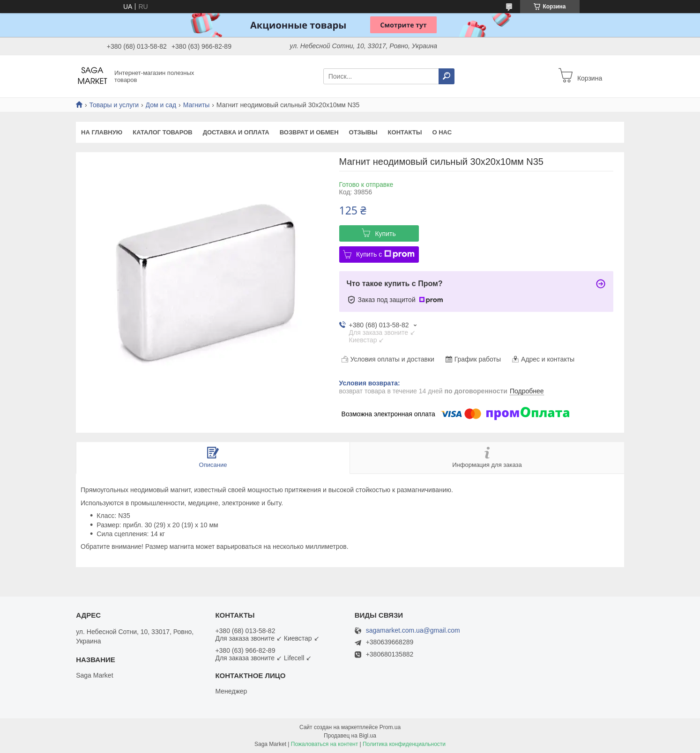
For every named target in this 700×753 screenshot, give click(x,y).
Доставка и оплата (236, 132)
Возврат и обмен (309, 132)
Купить (385, 234)
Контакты (405, 132)
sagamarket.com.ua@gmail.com (413, 631)
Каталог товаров (162, 132)
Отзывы (363, 132)
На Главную (102, 132)
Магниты (197, 105)
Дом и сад (161, 105)
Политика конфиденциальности (404, 744)
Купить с (385, 254)
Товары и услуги (114, 105)
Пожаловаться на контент (324, 744)
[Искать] (447, 76)
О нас (442, 132)
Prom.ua (390, 727)
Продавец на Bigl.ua (350, 736)
